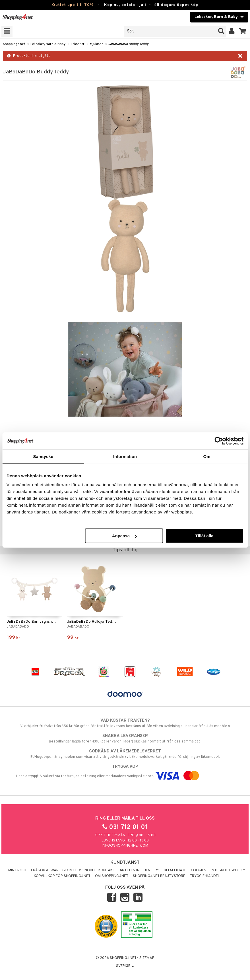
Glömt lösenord (78, 870)
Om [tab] (207, 456)
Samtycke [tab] (43, 456)
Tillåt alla (204, 536)
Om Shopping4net (112, 876)
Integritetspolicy (228, 870)
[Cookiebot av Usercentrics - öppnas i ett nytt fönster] (219, 441)
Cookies (199, 870)
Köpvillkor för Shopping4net (62, 876)
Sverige (125, 966)
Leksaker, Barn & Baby (48, 44)
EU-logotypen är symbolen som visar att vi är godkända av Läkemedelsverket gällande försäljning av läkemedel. (125, 754)
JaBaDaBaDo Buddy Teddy (128, 44)
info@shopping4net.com (125, 846)
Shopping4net (14, 44)
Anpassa (124, 536)
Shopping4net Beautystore (159, 876)
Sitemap (147, 958)
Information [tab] (125, 456)
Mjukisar (96, 44)
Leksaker (78, 44)
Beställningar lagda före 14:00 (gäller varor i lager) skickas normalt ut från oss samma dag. (125, 738)
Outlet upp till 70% (73, 5)
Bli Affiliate (175, 870)
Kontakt (107, 870)
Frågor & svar (45, 870)
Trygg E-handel (205, 876)
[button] (243, 31)
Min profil (18, 870)
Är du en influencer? (139, 870)
